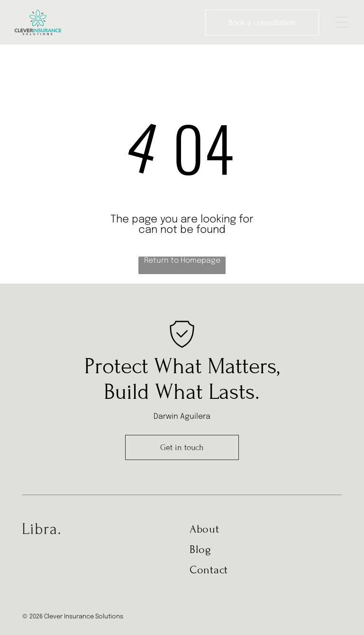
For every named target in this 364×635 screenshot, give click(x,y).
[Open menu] (342, 22)
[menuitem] (258, 533)
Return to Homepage (182, 261)
